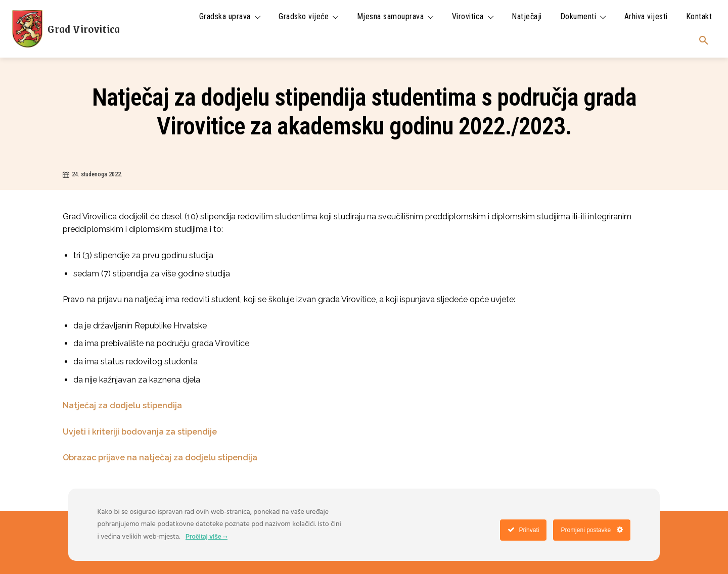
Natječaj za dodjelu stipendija (123, 405)
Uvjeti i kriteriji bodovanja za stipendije (140, 432)
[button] (704, 41)
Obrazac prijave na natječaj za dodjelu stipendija (160, 458)
